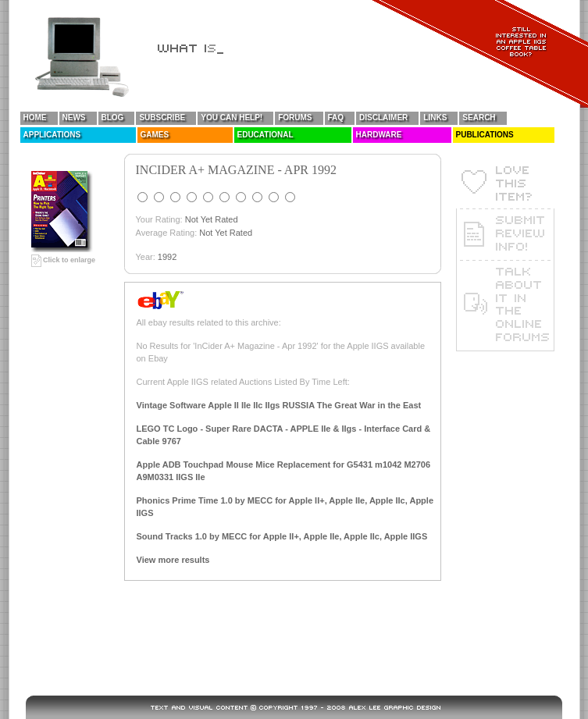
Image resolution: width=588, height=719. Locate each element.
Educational (265, 135)
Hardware (379, 135)
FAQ (336, 117)
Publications (485, 135)
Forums (295, 117)
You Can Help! (232, 117)
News (74, 117)
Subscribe (162, 117)
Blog (113, 117)
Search (479, 117)
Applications (52, 135)
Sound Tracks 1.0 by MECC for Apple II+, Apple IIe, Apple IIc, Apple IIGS (282, 536)
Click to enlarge (64, 260)
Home (35, 117)
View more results (173, 560)
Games (155, 135)
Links (435, 117)
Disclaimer (383, 117)
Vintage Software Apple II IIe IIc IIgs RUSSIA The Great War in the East (279, 405)
